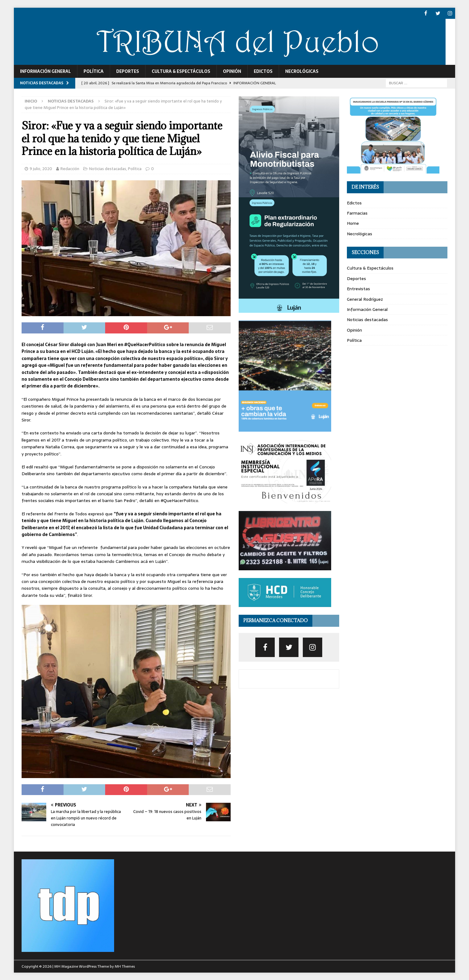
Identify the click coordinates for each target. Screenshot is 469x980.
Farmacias (357, 213)
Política (94, 71)
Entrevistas (358, 288)
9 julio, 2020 (41, 168)
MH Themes (125, 966)
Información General (45, 71)
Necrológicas (302, 71)
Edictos (263, 71)
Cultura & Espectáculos (181, 71)
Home (353, 223)
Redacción (70, 168)
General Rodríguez (365, 299)
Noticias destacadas (108, 168)
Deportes (128, 71)
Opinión (232, 71)
